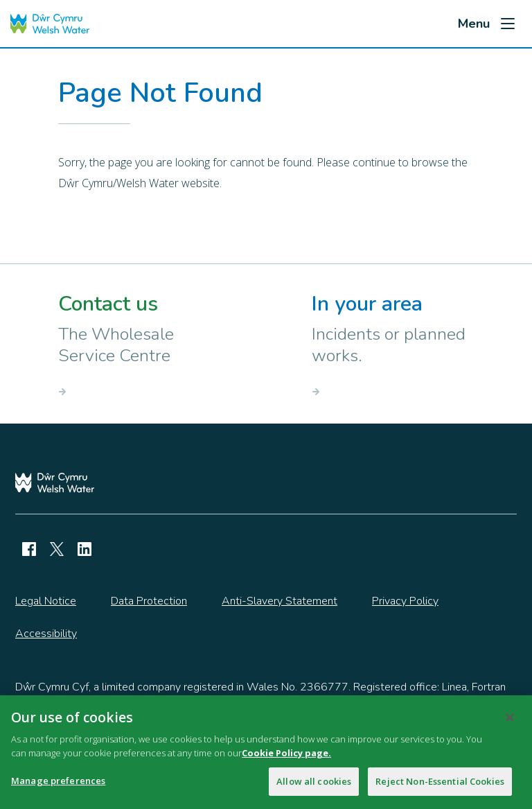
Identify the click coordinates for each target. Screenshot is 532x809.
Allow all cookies (314, 790)
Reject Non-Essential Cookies (440, 790)
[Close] (510, 726)
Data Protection (149, 601)
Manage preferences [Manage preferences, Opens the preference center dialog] (58, 789)
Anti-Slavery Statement (280, 601)
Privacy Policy (405, 601)
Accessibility (46, 634)
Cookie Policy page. (286, 761)
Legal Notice (46, 601)
